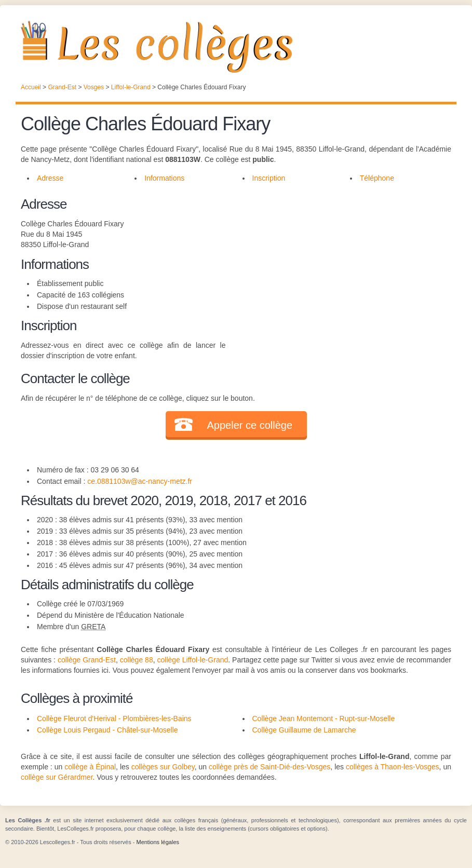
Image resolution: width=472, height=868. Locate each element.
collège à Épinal (90, 767)
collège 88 (137, 660)
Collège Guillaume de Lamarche (304, 730)
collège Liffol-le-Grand (193, 660)
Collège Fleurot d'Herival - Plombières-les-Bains (114, 718)
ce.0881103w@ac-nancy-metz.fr (140, 481)
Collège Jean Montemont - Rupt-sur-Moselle (324, 718)
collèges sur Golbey (163, 767)
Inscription (269, 178)
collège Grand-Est (87, 660)
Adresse (50, 178)
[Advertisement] (339, 267)
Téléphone (377, 178)
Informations (164, 178)
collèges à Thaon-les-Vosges (393, 767)
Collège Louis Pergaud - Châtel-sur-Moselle (107, 730)
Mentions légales (158, 842)
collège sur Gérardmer (57, 777)
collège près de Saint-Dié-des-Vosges (269, 767)
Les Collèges (236, 47)
